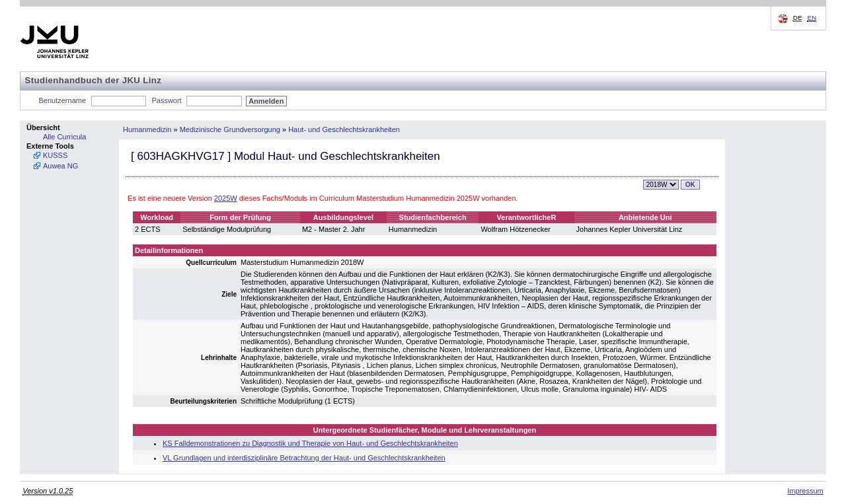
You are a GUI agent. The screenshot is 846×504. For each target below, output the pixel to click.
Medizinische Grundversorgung (230, 129)
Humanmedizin (147, 129)
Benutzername (63, 100)
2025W (226, 198)
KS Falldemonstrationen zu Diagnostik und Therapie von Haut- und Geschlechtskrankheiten (310, 443)
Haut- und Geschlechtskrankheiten (344, 129)
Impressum (805, 491)
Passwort (166, 100)
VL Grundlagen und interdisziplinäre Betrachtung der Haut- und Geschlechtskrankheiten (304, 458)
